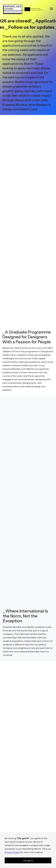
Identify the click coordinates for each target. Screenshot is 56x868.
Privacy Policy (12, 852)
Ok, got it (28, 860)
